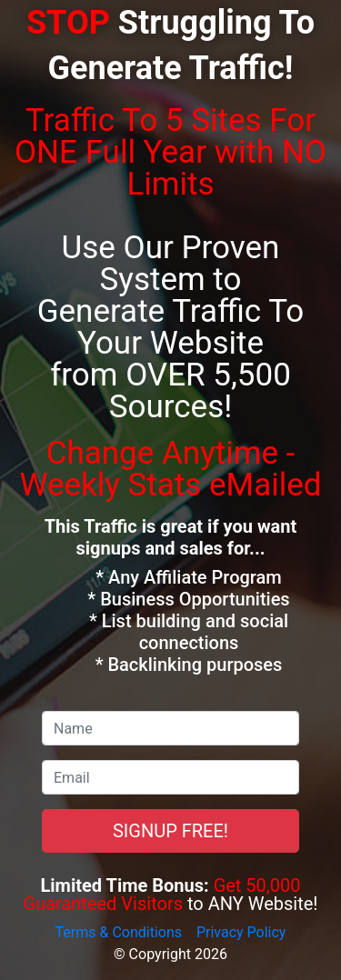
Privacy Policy (241, 932)
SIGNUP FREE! (170, 831)
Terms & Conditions (119, 932)
